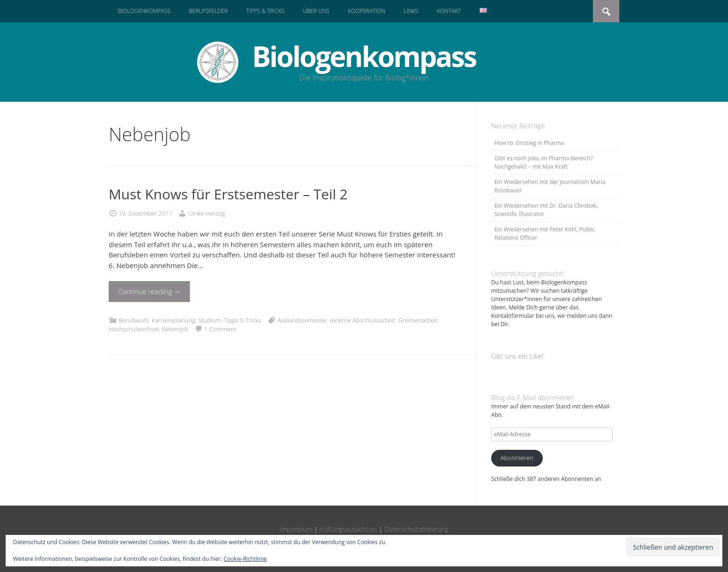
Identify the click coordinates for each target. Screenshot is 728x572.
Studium (210, 320)
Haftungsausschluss (348, 529)
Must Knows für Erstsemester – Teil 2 (228, 194)
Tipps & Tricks (265, 11)
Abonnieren (517, 458)
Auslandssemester (302, 320)
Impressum (296, 529)
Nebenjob (175, 329)
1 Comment (220, 329)
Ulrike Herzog (206, 213)
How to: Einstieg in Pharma (529, 143)
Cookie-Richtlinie (245, 559)
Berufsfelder (208, 11)
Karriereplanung (173, 320)
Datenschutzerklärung (417, 529)
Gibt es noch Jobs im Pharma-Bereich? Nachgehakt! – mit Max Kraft (544, 162)
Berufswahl (133, 320)
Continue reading (149, 291)
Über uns (316, 11)
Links (411, 11)
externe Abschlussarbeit (363, 320)
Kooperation (366, 11)
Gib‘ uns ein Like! (517, 356)
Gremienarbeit (418, 320)
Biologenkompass (144, 11)
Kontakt (449, 11)
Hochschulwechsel (134, 329)
